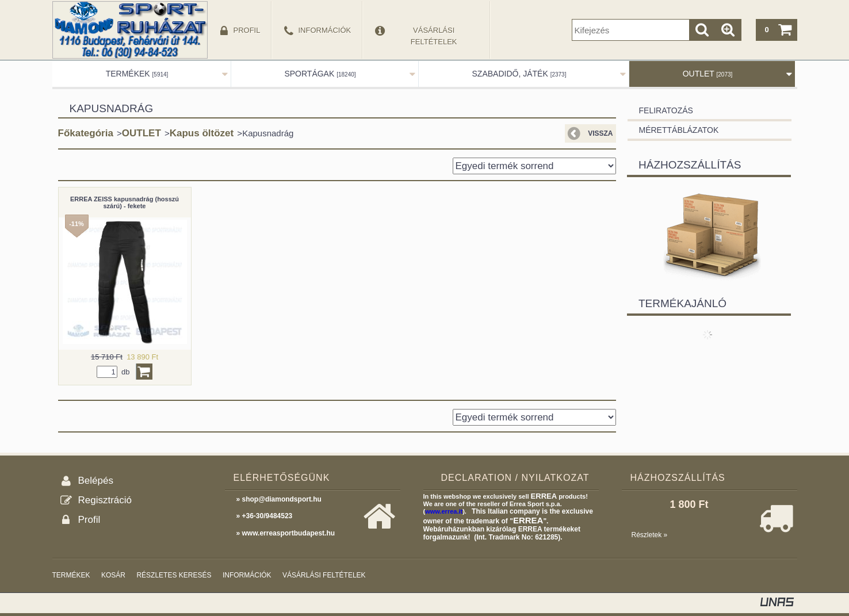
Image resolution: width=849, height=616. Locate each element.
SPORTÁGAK (320, 74)
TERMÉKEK (137, 74)
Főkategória (86, 133)
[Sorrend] (534, 166)
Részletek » (650, 535)
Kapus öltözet (202, 133)
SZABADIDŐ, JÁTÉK (519, 74)
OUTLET (708, 74)
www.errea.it (444, 511)
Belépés (96, 481)
